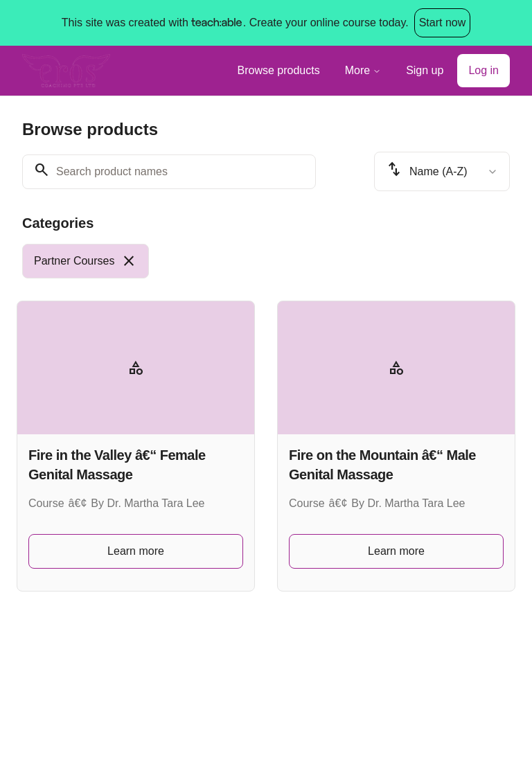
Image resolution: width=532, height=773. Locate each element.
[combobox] (442, 171)
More (363, 70)
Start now (443, 23)
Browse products (279, 70)
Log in (484, 70)
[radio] (86, 261)
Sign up (425, 70)
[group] (266, 261)
